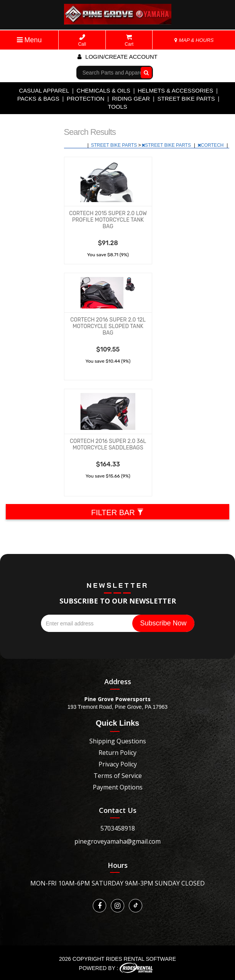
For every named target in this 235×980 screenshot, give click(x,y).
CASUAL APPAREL (44, 90)
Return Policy (117, 753)
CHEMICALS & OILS (104, 90)
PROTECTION (85, 99)
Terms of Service (118, 776)
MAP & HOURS (194, 40)
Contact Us (118, 810)
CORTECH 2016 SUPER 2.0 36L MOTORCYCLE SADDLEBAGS (108, 444)
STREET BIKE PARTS (186, 99)
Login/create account (117, 57)
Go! (145, 73)
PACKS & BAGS (38, 99)
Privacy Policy (118, 764)
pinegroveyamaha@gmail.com (117, 841)
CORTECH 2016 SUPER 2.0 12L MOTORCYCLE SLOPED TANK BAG (108, 326)
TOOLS (117, 107)
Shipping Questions (118, 741)
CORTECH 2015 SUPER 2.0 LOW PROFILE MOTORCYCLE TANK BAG (108, 220)
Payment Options (118, 787)
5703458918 (118, 828)
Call (82, 41)
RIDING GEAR (131, 99)
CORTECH (211, 145)
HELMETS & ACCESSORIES (175, 90)
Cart (129, 41)
